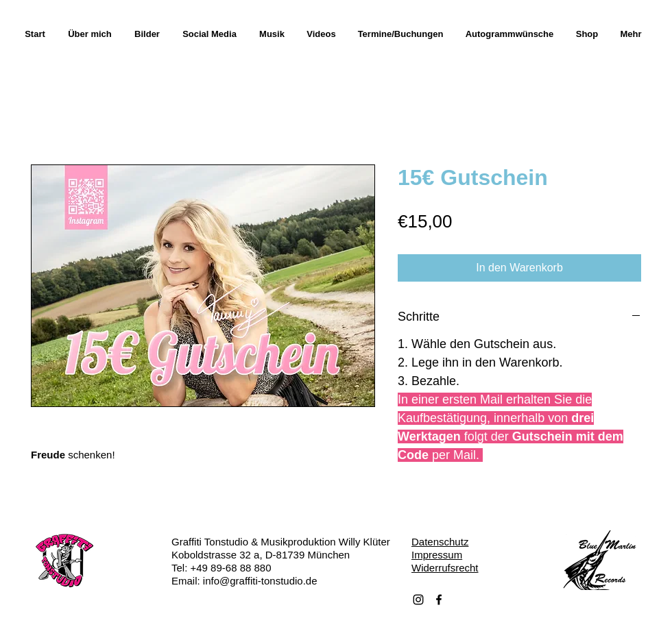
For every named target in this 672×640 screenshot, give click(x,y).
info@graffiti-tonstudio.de (260, 581)
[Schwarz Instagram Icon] (418, 600)
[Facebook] (439, 600)
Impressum (437, 555)
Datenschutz (440, 542)
